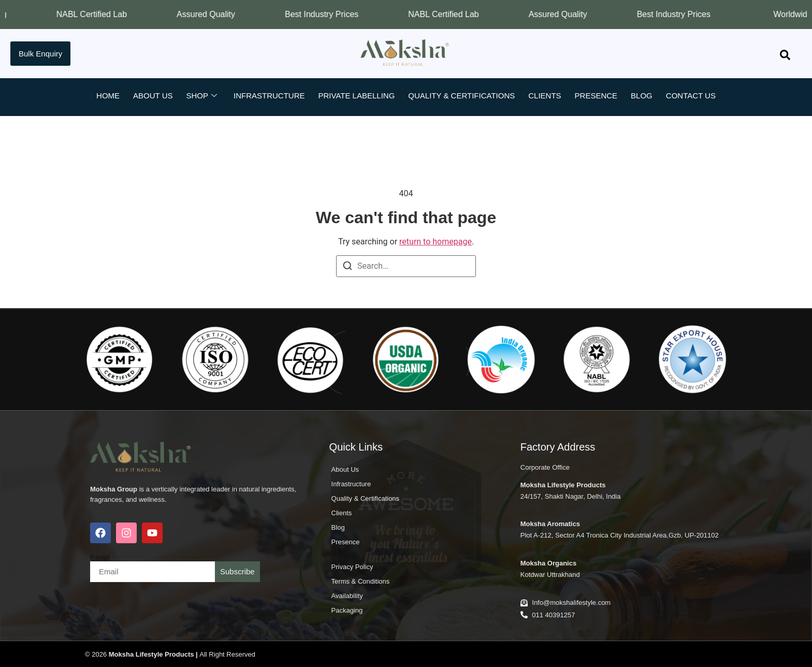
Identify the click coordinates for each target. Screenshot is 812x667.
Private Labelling (357, 96)
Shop (201, 96)
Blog (642, 96)
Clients (545, 96)
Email (100, 557)
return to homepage (436, 242)
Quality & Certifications (461, 96)
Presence (596, 96)
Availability (347, 596)
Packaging (347, 610)
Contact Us (691, 96)
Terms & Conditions (361, 581)
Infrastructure (269, 96)
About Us (153, 96)
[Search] (347, 267)
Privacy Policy (352, 567)
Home (108, 96)
